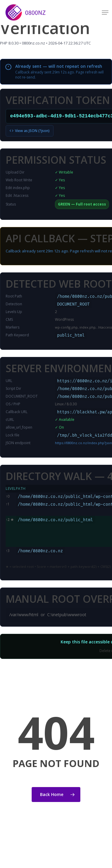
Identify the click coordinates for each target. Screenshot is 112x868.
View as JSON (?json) (30, 131)
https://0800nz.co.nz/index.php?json (83, 443)
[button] (105, 13)
